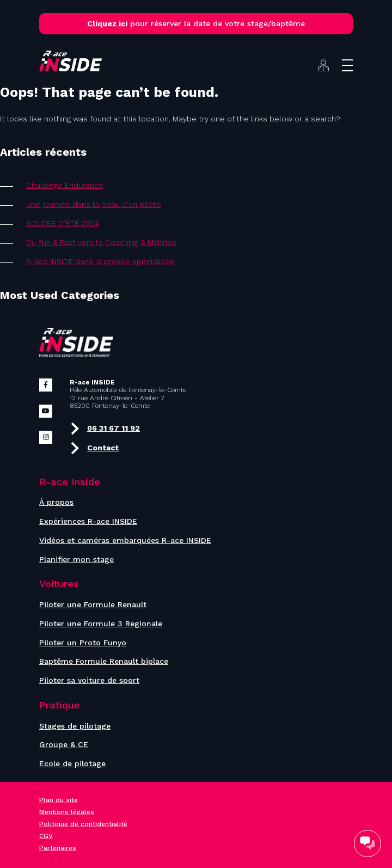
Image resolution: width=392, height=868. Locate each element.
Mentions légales (67, 812)
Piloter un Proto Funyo (83, 643)
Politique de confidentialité (83, 824)
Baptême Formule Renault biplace (104, 661)
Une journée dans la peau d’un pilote (94, 204)
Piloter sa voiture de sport (89, 680)
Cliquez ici (107, 23)
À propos (56, 502)
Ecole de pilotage (72, 763)
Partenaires (58, 848)
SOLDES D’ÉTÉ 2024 (63, 223)
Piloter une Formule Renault (93, 604)
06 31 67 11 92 (105, 429)
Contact (94, 448)
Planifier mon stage (76, 559)
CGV (46, 836)
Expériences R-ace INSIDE (88, 521)
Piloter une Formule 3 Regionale (101, 624)
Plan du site (59, 800)
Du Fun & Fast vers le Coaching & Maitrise (101, 242)
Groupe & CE (64, 744)
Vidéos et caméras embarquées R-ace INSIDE (125, 540)
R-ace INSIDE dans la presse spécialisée (100, 261)
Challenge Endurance (65, 185)
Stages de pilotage (75, 726)
